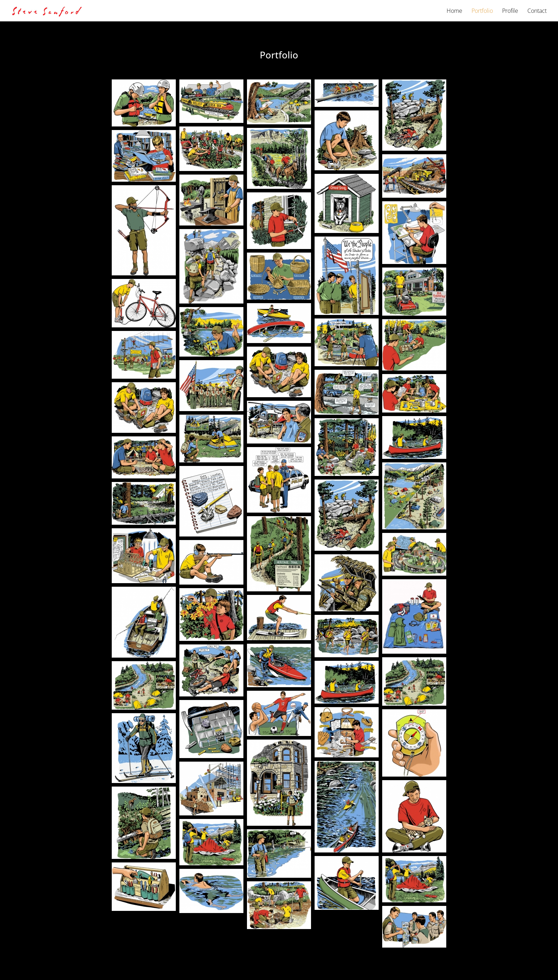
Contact (537, 11)
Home (454, 11)
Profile (510, 11)
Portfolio (482, 11)
